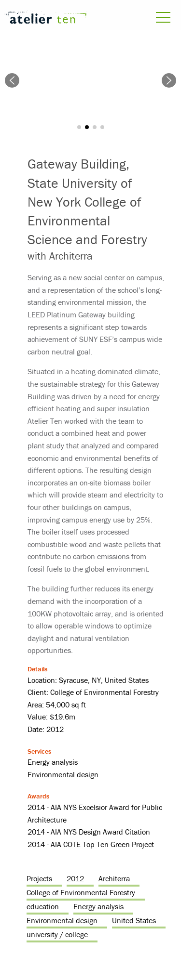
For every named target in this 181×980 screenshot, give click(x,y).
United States (134, 920)
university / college (57, 934)
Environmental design (62, 920)
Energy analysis (98, 906)
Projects (39, 878)
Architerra (114, 878)
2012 (75, 878)
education (43, 906)
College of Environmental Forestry (81, 892)
